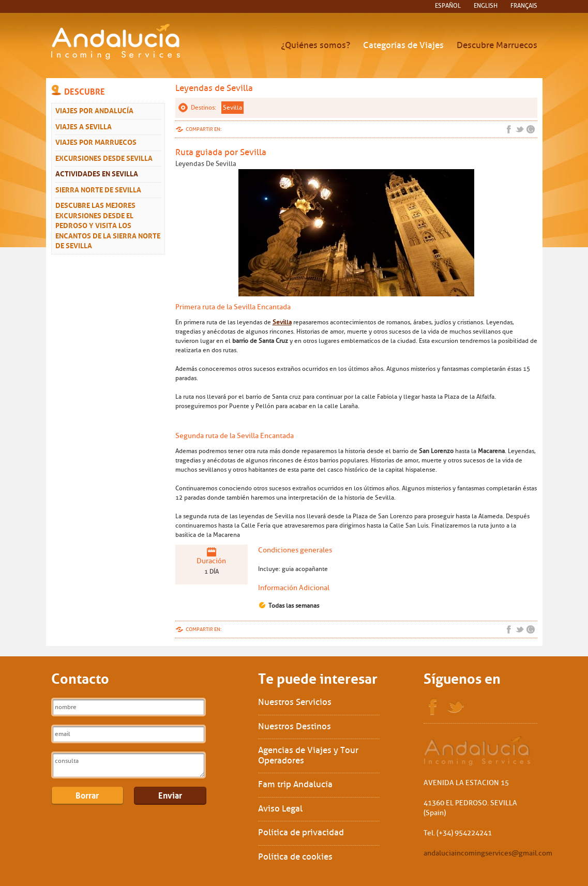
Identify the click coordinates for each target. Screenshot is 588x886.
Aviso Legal (280, 809)
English (486, 6)
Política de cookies (295, 857)
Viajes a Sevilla (84, 126)
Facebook (509, 129)
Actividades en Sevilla (97, 173)
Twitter (520, 129)
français (524, 6)
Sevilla (232, 108)
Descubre (85, 91)
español (448, 6)
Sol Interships (478, 751)
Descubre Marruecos (497, 45)
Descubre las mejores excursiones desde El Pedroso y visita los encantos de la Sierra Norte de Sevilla (108, 224)
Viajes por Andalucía (94, 110)
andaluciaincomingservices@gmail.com (488, 853)
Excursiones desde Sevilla (104, 157)
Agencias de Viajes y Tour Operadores (308, 755)
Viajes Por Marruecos (96, 141)
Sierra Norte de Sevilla (98, 189)
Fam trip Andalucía (295, 784)
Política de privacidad (301, 832)
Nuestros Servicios (295, 702)
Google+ (531, 129)
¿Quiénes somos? (315, 45)
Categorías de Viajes (403, 45)
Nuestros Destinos (295, 726)
